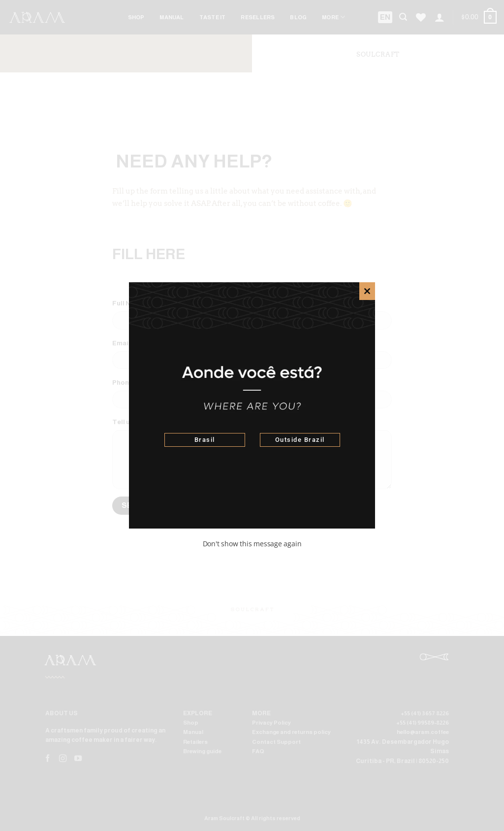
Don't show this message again (252, 544)
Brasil (205, 440)
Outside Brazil (300, 440)
